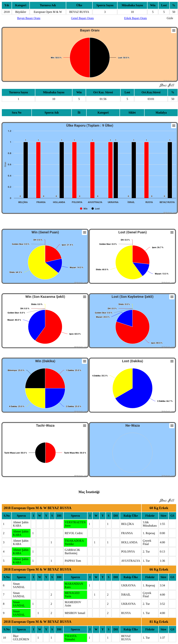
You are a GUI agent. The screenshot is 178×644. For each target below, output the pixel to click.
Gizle (170, 18)
